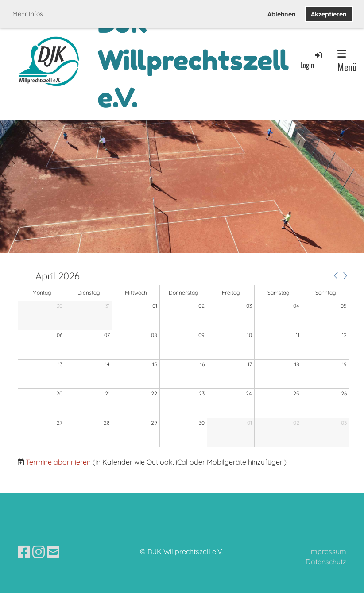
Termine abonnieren (58, 462)
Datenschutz (326, 562)
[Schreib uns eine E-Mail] (53, 552)
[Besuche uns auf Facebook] (24, 552)
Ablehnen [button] (282, 14)
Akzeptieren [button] (329, 14)
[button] (336, 275)
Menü (347, 62)
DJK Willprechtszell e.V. (193, 60)
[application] (184, 360)
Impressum (328, 551)
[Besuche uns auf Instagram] (39, 552)
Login (312, 60)
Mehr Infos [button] (28, 14)
